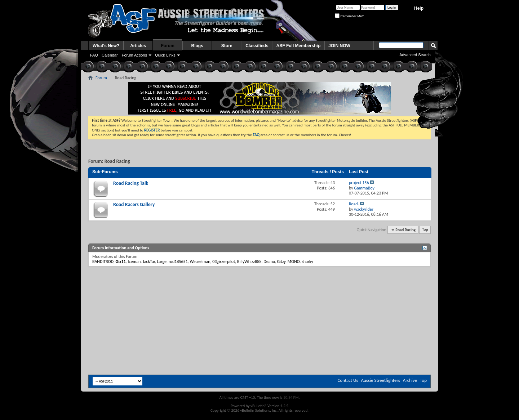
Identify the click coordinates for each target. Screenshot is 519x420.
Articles (138, 46)
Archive (410, 380)
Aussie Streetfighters (381, 380)
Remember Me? (349, 16)
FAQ (94, 55)
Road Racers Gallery (134, 204)
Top (425, 230)
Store (227, 46)
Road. (354, 204)
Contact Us (348, 380)
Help (419, 8)
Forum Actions (134, 55)
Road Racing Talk (131, 183)
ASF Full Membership (299, 46)
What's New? (106, 46)
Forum (168, 46)
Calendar (110, 55)
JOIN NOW (339, 46)
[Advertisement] (259, 288)
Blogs (197, 46)
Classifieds (257, 46)
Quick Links (165, 55)
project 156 (359, 183)
